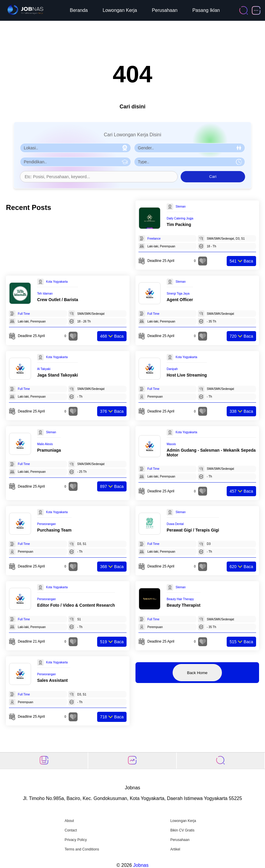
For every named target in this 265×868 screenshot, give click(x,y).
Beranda (79, 10)
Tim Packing (179, 224)
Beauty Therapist (184, 605)
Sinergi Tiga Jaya (178, 294)
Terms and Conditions (82, 849)
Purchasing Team (54, 530)
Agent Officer (180, 300)
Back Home (197, 673)
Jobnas (141, 865)
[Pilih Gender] (190, 148)
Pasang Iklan (206, 10)
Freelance (154, 239)
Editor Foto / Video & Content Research (76, 605)
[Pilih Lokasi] (75, 148)
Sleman (181, 207)
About (69, 821)
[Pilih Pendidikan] (75, 162)
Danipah (172, 369)
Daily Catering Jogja (180, 218)
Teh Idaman (45, 294)
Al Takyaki (44, 369)
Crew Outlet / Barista (58, 300)
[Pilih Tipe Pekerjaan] (190, 162)
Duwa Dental (175, 524)
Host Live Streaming (187, 375)
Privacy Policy (76, 840)
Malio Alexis (45, 444)
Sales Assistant (52, 680)
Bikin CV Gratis (182, 830)
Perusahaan (165, 10)
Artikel (175, 849)
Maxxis (171, 444)
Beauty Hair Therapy (180, 599)
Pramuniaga (49, 450)
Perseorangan (46, 524)
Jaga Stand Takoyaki (57, 375)
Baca (241, 261)
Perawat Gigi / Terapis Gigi (193, 530)
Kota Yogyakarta (57, 282)
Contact (71, 830)
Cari (213, 177)
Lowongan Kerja (120, 10)
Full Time (24, 314)
